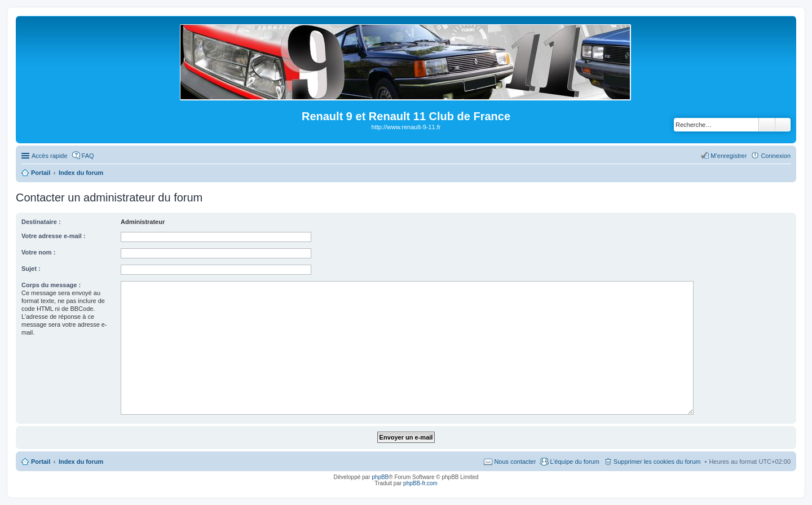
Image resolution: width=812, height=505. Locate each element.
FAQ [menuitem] (88, 156)
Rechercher (767, 125)
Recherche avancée (783, 125)
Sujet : (31, 269)
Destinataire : (41, 222)
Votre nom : (38, 252)
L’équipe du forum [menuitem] (574, 462)
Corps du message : (51, 285)
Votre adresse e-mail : (54, 236)
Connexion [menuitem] (776, 156)
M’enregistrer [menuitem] (729, 156)
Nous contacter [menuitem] (515, 462)
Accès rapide (50, 156)
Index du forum (81, 462)
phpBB (380, 477)
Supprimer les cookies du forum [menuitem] (657, 462)
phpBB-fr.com (420, 483)
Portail (41, 173)
